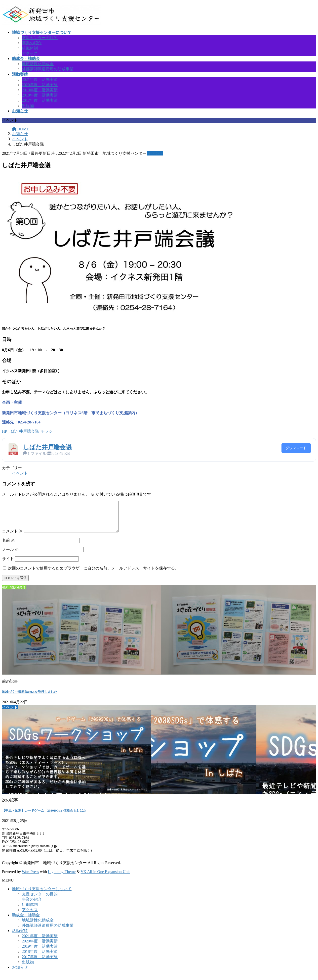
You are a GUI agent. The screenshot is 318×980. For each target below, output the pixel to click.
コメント (12, 537)
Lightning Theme (62, 878)
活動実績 (20, 937)
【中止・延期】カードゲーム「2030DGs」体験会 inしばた (44, 816)
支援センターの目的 (40, 38)
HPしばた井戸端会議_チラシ (27, 431)
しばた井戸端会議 (47, 447)
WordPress (30, 878)
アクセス (30, 53)
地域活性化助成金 (38, 64)
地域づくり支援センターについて (42, 895)
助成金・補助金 (26, 921)
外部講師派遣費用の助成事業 (48, 69)
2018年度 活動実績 (40, 95)
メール (10, 555)
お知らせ (20, 973)
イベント (155, 153)
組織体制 (30, 48)
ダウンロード (296, 448)
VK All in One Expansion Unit (105, 878)
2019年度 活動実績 (40, 90)
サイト (8, 565)
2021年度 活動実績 (40, 79)
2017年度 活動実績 (40, 100)
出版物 (28, 106)
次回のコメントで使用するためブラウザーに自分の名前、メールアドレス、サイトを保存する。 (93, 574)
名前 (8, 546)
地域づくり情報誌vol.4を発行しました (30, 698)
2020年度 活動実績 (40, 85)
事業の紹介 (32, 43)
